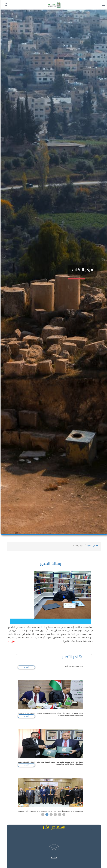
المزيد (26, 667)
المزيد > (11, 642)
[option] (50, 701)
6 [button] (63, 804)
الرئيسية (92, 546)
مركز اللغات (82, 270)
